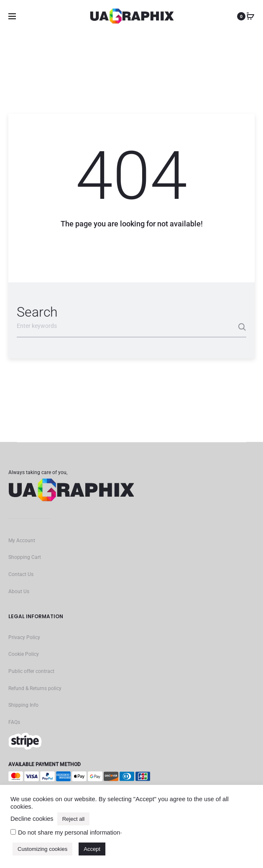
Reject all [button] (73, 819)
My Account (22, 541)
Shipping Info (23, 705)
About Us (19, 591)
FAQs (14, 722)
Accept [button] (92, 849)
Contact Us (21, 574)
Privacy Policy (24, 637)
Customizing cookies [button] (42, 849)
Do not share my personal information (69, 832)
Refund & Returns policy (35, 688)
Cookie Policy (24, 654)
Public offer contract (31, 671)
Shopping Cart (25, 557)
